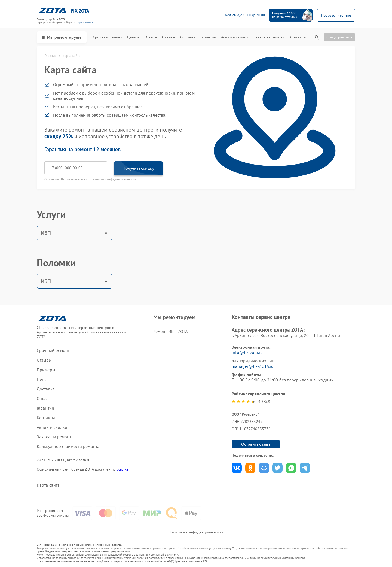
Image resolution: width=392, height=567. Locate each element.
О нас (151, 37)
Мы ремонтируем (62, 37)
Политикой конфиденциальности (112, 179)
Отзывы (169, 37)
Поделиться (237, 468)
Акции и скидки (235, 37)
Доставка (188, 37)
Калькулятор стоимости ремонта (68, 446)
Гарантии (208, 37)
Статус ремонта (339, 37)
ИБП (46, 233)
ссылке (123, 469)
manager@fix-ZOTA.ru (253, 366)
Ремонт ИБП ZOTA (171, 331)
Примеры (46, 370)
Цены (133, 37)
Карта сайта (48, 485)
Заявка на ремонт (269, 37)
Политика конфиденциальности (196, 532)
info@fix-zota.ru (247, 352)
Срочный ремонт (107, 37)
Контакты (298, 37)
